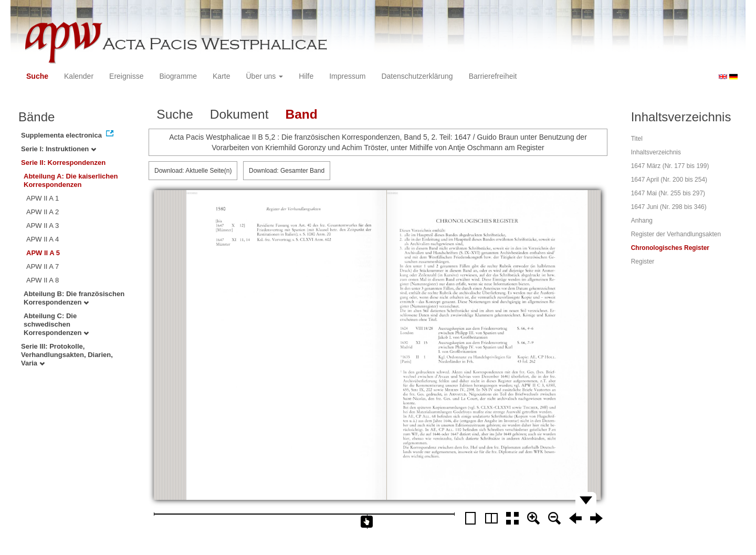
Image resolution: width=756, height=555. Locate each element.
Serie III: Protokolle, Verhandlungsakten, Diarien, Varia (67, 355)
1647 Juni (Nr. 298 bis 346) (669, 207)
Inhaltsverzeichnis (656, 152)
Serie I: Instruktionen (59, 149)
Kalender (79, 76)
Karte (221, 76)
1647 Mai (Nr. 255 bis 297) (668, 193)
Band (301, 114)
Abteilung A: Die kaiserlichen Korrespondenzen (71, 180)
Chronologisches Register (670, 248)
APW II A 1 (43, 198)
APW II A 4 (43, 239)
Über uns (265, 76)
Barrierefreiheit (493, 76)
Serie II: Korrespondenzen (63, 163)
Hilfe (306, 76)
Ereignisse (126, 76)
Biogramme (178, 76)
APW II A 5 (43, 253)
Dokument (239, 114)
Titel (637, 139)
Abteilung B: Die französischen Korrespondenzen (74, 298)
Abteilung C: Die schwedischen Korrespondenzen (56, 324)
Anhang (642, 221)
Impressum (347, 76)
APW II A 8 (43, 280)
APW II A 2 (43, 212)
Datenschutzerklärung (417, 76)
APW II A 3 (43, 226)
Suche (37, 76)
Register (643, 261)
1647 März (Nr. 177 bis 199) (670, 166)
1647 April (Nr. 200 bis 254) (669, 180)
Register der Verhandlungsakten (676, 234)
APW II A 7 (43, 266)
